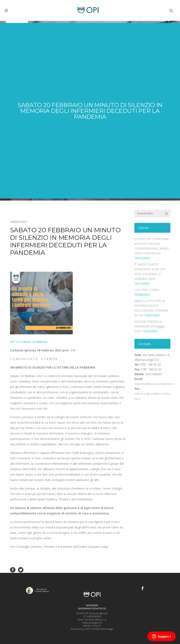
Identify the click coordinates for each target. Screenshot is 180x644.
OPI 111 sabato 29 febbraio (29, 342)
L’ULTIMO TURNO (147, 290)
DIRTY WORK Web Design (99, 629)
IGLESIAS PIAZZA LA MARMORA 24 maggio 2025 (150, 326)
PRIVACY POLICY (92, 626)
